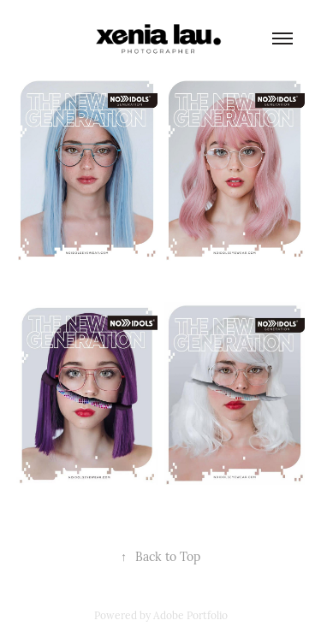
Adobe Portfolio (190, 615)
